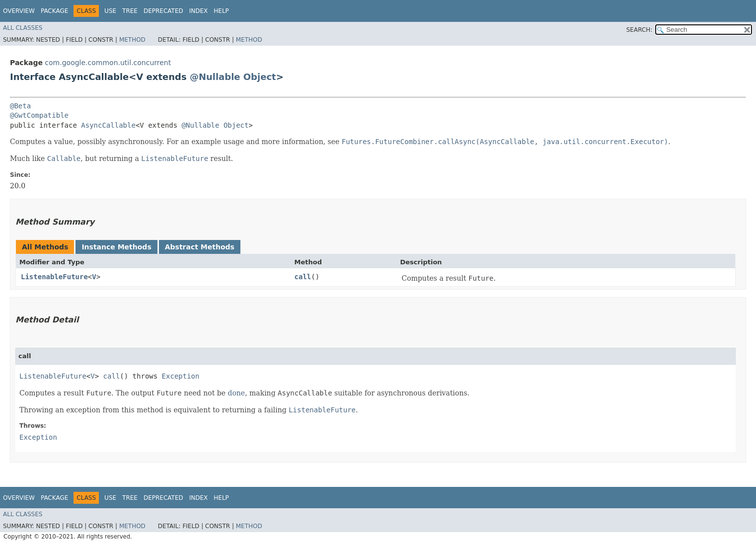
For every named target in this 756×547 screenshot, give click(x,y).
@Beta (20, 106)
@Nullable (215, 77)
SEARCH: (640, 30)
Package (54, 11)
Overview (19, 11)
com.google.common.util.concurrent (108, 63)
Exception (181, 376)
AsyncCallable (108, 125)
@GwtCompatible (39, 115)
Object (260, 77)
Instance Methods (116, 247)
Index (199, 11)
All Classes (23, 28)
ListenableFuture (54, 277)
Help (221, 11)
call (303, 277)
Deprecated (163, 11)
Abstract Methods (200, 247)
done (236, 393)
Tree (130, 11)
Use (110, 11)
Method (132, 40)
